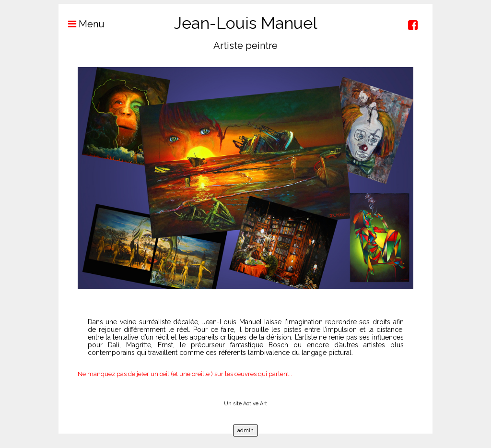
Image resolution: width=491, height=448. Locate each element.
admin (245, 430)
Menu (82, 24)
